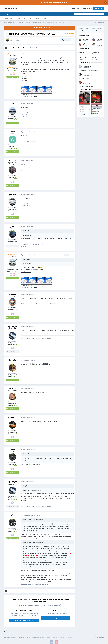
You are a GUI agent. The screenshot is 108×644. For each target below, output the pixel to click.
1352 (16, 147)
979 (16, 375)
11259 (16, 69)
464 (16, 343)
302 (16, 432)
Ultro (12, 226)
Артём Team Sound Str (12, 327)
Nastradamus (86, 39)
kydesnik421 (86, 44)
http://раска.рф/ (26, 272)
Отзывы (19, 18)
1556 (16, 404)
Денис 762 (12, 160)
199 (16, 309)
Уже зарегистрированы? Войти (82, 8)
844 (16, 118)
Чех (12, 103)
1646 (16, 209)
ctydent (12, 449)
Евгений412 (12, 294)
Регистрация (99, 8)
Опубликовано (29, 54)
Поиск (45, 18)
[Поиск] (82, 14)
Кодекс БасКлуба (9, 18)
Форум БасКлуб (11, 8)
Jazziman (12, 389)
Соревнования (25, 41)
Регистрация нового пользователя (24, 620)
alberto (12, 132)
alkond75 (12, 194)
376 (16, 241)
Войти (55, 618)
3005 (16, 177)
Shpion (98, 44)
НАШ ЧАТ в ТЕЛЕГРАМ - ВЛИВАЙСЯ (53, 2)
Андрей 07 (12, 417)
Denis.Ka (12, 360)
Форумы (8, 15)
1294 (16, 464)
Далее (22, 48)
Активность (37, 18)
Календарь (28, 18)
